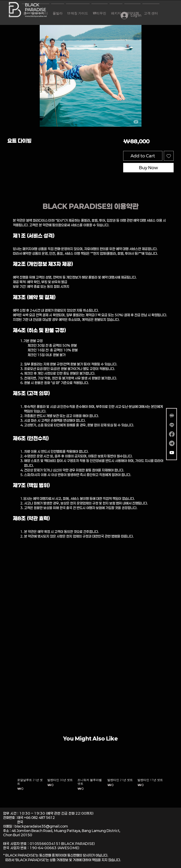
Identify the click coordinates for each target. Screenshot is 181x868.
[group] (90, 772)
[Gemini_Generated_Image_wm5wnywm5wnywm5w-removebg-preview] (172, 416)
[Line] (172, 425)
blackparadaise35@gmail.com (41, 826)
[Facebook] (172, 434)
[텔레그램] (172, 443)
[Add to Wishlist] (169, 156)
